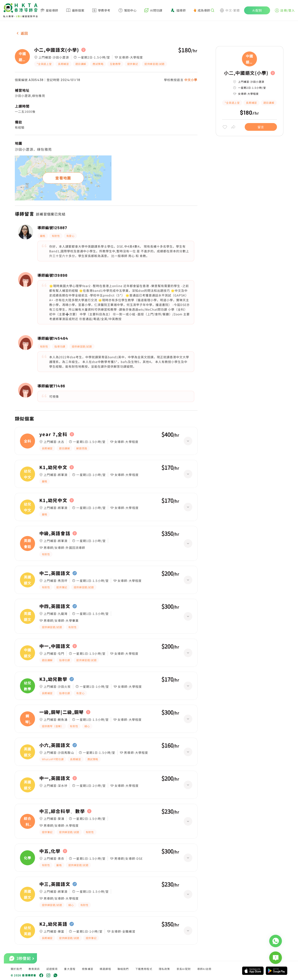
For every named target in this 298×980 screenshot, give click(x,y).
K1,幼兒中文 (53, 467)
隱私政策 (164, 969)
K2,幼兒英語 (53, 924)
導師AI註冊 (204, 969)
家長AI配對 (184, 969)
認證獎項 (52, 969)
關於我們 (16, 969)
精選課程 (105, 969)
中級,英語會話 (55, 533)
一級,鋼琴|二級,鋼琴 (62, 712)
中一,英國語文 (55, 778)
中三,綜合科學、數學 (62, 811)
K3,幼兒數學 (53, 679)
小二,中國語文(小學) (57, 50)
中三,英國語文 (55, 884)
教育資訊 (34, 969)
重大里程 (70, 969)
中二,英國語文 (55, 573)
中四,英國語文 (55, 606)
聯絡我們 (123, 969)
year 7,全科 (53, 434)
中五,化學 (50, 851)
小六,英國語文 (55, 745)
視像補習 (88, 969)
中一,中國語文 (55, 646)
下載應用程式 (144, 969)
